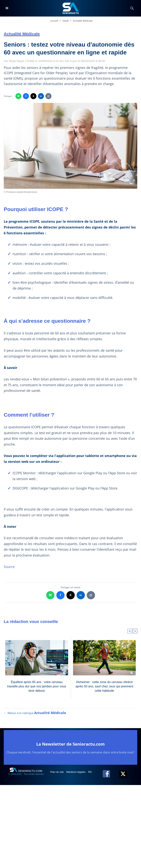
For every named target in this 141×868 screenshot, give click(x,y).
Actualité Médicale (83, 21)
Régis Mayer (17, 61)
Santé (66, 21)
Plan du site (58, 773)
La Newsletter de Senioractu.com (71, 745)
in (41, 96)
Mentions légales (77, 773)
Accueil (54, 21)
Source (9, 567)
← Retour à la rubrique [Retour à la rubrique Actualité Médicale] (35, 714)
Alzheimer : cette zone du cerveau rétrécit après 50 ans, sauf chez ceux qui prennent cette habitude (104, 686)
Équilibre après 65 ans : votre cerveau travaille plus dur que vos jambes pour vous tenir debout (37, 686)
